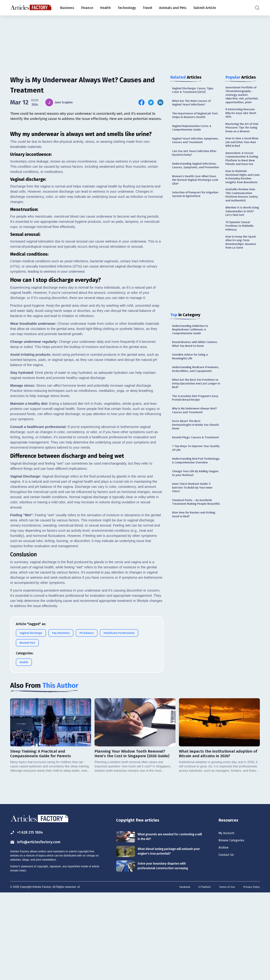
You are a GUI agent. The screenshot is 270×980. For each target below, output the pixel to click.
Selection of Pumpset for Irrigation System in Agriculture (194, 204)
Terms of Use (226, 974)
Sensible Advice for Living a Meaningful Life (192, 369)
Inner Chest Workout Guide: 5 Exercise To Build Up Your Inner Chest (194, 519)
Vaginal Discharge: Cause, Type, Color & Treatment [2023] (194, 90)
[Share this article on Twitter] (151, 102)
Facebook (182, 974)
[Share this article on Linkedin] (160, 102)
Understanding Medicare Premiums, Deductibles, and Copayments (191, 384)
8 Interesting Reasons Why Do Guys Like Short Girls (242, 119)
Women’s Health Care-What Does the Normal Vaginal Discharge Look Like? (195, 189)
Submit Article (205, 8)
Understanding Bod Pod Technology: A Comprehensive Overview (193, 488)
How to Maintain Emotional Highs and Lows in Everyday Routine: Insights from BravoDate (241, 197)
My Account (227, 919)
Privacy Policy (251, 974)
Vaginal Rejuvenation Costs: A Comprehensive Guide (193, 130)
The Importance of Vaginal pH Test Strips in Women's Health (193, 117)
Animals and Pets (173, 8)
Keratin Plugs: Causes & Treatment (189, 460)
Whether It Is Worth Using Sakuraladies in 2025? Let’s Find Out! (241, 236)
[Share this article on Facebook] (141, 102)
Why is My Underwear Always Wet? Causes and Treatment (193, 430)
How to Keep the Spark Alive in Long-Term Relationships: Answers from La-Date (242, 269)
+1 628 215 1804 (28, 919)
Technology (127, 8)
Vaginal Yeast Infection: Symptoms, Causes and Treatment (196, 143)
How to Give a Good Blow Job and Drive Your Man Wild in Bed (242, 154)
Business (67, 8)
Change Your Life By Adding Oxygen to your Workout (191, 504)
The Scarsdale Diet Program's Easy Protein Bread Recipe (193, 416)
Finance (87, 8)
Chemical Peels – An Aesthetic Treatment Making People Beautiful (193, 536)
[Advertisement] (135, 42)
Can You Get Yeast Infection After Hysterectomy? (196, 156)
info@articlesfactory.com (38, 929)
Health (105, 8)
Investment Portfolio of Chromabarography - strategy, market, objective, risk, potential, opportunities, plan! (243, 98)
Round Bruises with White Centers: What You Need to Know (195, 355)
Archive (224, 934)
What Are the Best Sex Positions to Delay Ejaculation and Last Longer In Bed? (195, 401)
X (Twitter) (203, 974)
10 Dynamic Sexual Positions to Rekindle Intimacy (240, 252)
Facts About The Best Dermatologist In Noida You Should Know (192, 445)
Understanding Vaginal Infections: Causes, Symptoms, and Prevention (196, 172)
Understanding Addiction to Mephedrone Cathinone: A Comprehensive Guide (192, 340)
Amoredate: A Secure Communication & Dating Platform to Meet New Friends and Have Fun (243, 174)
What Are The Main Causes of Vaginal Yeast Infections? (193, 104)
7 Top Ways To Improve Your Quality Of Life (192, 473)
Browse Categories (233, 927)
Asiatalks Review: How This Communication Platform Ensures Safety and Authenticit (242, 219)
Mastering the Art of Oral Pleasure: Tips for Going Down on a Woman (241, 137)
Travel (147, 8)
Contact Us (227, 942)
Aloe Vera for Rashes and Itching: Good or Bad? (195, 551)
